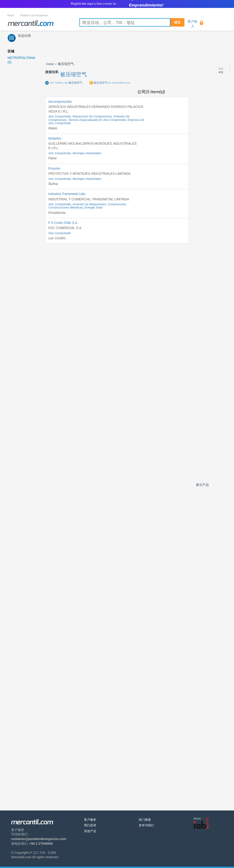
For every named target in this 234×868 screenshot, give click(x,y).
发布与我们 (146, 825)
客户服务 (90, 820)
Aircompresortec (60, 102)
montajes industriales (87, 153)
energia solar (94, 207)
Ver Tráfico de (66, 83)
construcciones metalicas (65, 207)
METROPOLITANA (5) (21, 60)
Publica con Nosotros (34, 15)
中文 (221, 72)
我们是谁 (90, 825)
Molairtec (55, 138)
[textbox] (132, 22)
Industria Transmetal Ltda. (67, 194)
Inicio (11, 15)
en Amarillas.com (112, 83)
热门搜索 (145, 820)
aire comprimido (59, 116)
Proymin (54, 168)
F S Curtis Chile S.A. (63, 223)
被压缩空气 (73, 74)
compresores (117, 204)
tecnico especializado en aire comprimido (97, 120)
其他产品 (90, 831)
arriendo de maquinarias (89, 204)
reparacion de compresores (92, 116)
